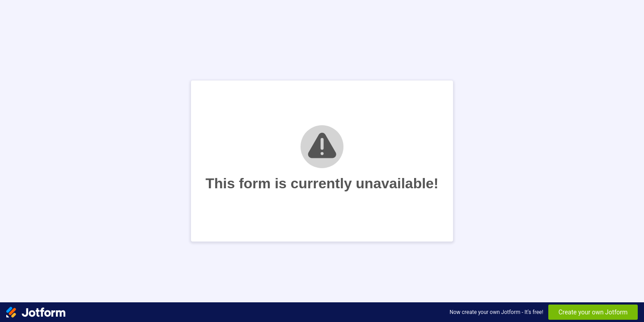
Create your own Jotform (593, 312)
